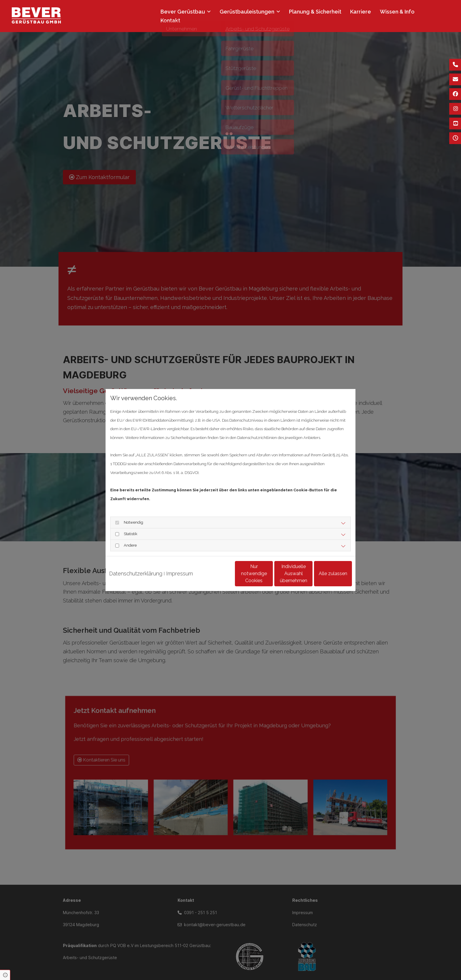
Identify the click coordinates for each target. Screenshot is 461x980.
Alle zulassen (325, 578)
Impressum (179, 564)
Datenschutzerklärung (136, 564)
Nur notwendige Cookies (213, 578)
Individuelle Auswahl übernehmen (269, 578)
